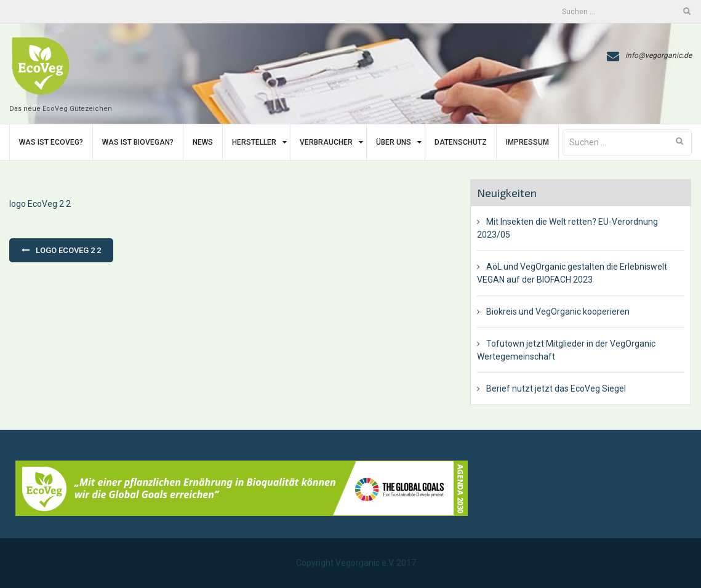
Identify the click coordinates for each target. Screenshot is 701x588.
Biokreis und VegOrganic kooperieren (558, 312)
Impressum (527, 142)
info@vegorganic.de (659, 55)
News (203, 142)
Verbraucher (326, 142)
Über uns (394, 142)
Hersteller (254, 142)
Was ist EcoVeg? (51, 142)
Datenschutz (461, 142)
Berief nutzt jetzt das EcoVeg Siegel (556, 389)
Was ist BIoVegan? (138, 142)
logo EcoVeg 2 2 (40, 204)
